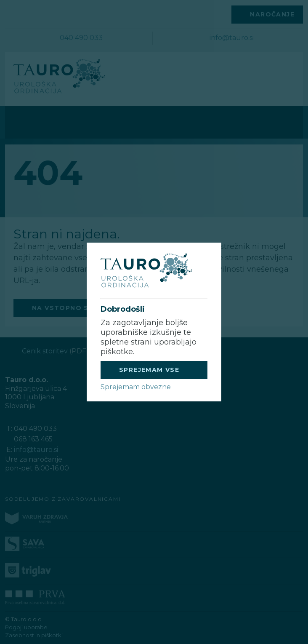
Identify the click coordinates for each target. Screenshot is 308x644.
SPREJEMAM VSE (149, 370)
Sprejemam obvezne (136, 387)
